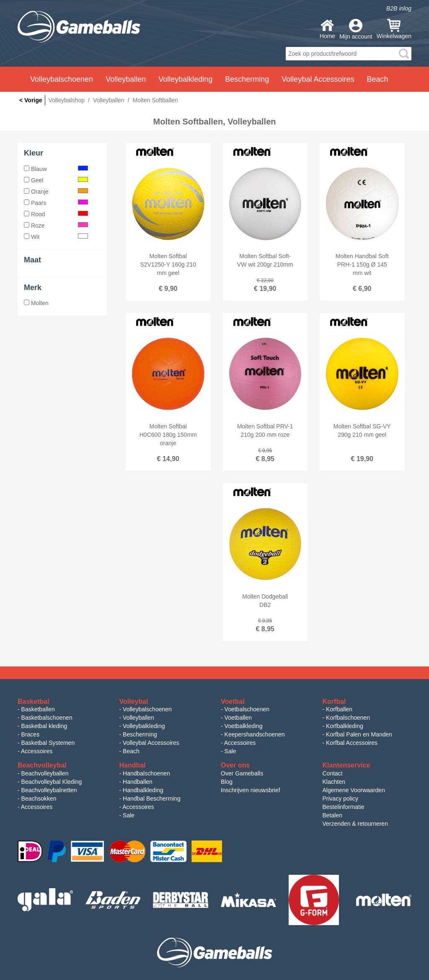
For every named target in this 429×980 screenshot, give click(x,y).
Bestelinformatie (344, 807)
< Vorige (31, 100)
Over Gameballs (242, 773)
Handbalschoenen (146, 773)
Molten (36, 303)
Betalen (332, 815)
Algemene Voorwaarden (354, 790)
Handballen (138, 782)
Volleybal (134, 701)
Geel (56, 180)
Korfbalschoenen (348, 718)
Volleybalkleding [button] (185, 79)
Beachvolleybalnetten (49, 790)
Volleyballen (138, 718)
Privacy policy (341, 799)
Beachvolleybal (42, 765)
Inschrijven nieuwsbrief (251, 790)
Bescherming (140, 734)
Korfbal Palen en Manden (359, 734)
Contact (333, 773)
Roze (56, 226)
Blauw (56, 169)
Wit (56, 237)
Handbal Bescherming (152, 799)
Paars (56, 203)
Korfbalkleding (345, 726)
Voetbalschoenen (247, 709)
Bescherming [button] (247, 79)
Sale (230, 751)
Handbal (133, 765)
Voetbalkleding (244, 726)
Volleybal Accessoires (151, 743)
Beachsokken (39, 799)
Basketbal (34, 701)
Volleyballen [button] (126, 79)
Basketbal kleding (44, 726)
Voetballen (238, 718)
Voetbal (233, 701)
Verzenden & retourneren (355, 824)
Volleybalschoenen (147, 709)
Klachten (334, 782)
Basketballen (38, 709)
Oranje (56, 192)
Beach (377, 79)
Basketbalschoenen (47, 718)
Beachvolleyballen (45, 773)
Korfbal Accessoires (352, 743)
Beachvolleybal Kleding (52, 782)
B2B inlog (399, 8)
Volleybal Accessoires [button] (318, 79)
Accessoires (37, 751)
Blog (227, 782)
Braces (31, 734)
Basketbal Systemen (48, 743)
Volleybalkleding (144, 726)
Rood (56, 214)
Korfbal (334, 701)
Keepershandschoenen (255, 734)
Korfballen (339, 709)
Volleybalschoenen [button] (62, 79)
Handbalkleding (143, 790)
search (404, 54)
